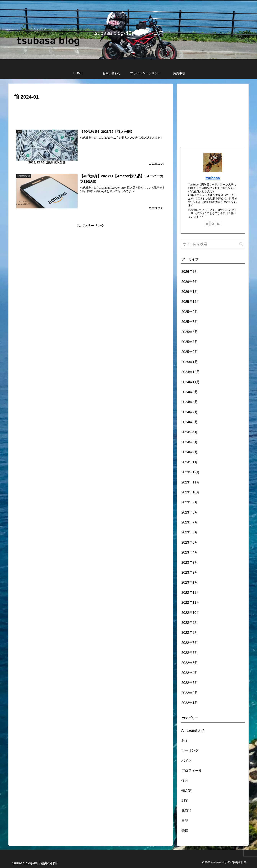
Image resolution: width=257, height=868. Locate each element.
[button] (241, 244)
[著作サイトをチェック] (207, 224)
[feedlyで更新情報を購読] (213, 224)
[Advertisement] (91, 112)
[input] (213, 244)
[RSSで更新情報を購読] (218, 224)
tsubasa (213, 178)
